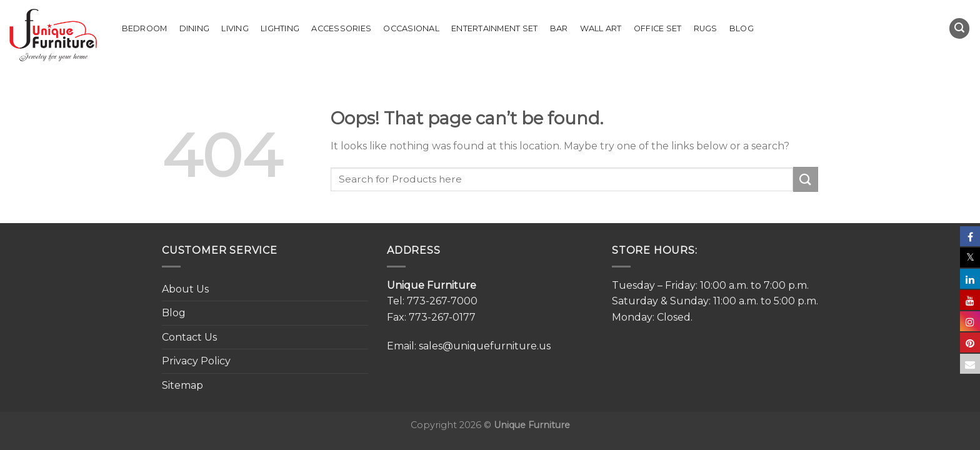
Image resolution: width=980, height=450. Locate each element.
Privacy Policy (196, 361)
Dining (195, 28)
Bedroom (145, 28)
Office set (658, 28)
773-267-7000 (442, 301)
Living (235, 28)
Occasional (411, 28)
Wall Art (601, 28)
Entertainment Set (494, 28)
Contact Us (189, 337)
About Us (185, 289)
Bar (559, 28)
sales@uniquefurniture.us (485, 346)
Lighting (280, 28)
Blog (742, 28)
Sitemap (182, 385)
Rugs (706, 28)
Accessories (341, 28)
